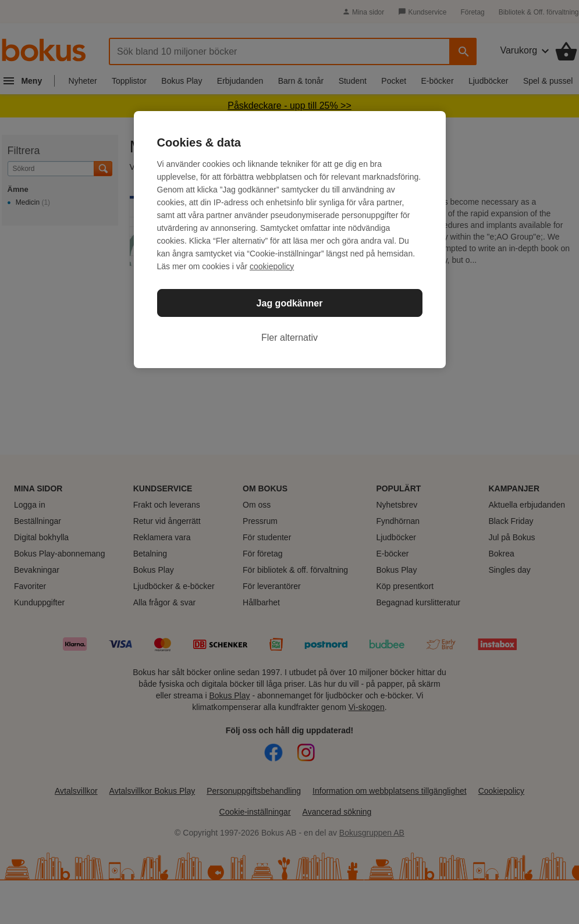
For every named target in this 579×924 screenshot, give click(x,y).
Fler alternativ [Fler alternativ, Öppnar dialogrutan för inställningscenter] (289, 338)
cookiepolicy (272, 266)
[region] (290, 240)
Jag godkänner (290, 303)
